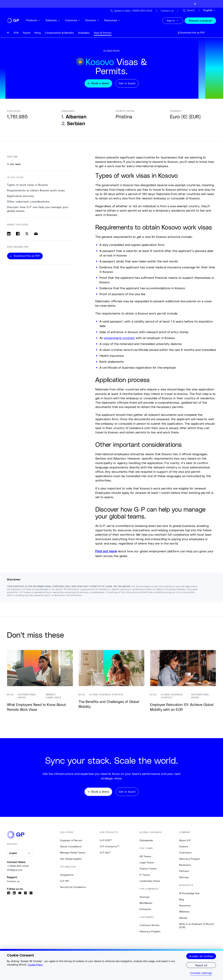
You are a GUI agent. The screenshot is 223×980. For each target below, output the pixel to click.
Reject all (201, 965)
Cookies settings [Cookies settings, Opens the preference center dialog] (201, 973)
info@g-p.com (15, 873)
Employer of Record (71, 843)
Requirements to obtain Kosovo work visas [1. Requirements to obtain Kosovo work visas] (36, 191)
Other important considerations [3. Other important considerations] (28, 203)
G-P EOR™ (106, 843)
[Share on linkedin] (9, 235)
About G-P (185, 843)
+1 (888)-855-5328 (18, 869)
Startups (145, 900)
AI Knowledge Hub (189, 896)
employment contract (119, 339)
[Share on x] (27, 235)
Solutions (58, 20)
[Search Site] (189, 10)
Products (39, 20)
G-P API (64, 884)
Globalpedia (146, 843)
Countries (78, 20)
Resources (118, 20)
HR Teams (145, 859)
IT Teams (145, 878)
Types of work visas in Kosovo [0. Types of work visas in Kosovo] (28, 186)
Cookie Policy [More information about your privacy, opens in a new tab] (35, 965)
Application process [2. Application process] (20, 197)
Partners (98, 20)
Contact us (13, 884)
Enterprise (145, 912)
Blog (182, 902)
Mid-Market (146, 906)
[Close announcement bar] (195, 4)
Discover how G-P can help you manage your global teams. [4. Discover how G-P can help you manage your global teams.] (38, 210)
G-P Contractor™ (110, 850)
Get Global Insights (71, 862)
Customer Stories (149, 928)
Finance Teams (148, 872)
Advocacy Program (150, 934)
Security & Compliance (73, 890)
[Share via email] (36, 235)
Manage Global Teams (73, 856)
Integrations (67, 878)
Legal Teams (147, 866)
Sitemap (184, 880)
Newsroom (185, 868)
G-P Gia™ (105, 856)
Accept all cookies (201, 956)
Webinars (184, 915)
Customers (185, 856)
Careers (183, 850)
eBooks (183, 921)
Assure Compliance (71, 850)
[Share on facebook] (18, 235)
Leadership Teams (150, 884)
